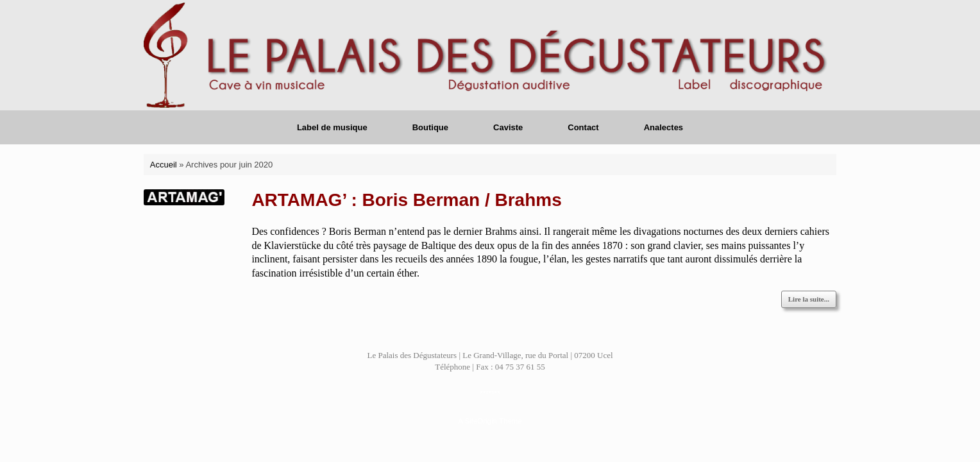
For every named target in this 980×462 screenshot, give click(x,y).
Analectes (663, 127)
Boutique (430, 127)
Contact (583, 127)
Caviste (508, 127)
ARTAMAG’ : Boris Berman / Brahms (406, 200)
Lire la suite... (809, 299)
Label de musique (332, 127)
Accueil (164, 165)
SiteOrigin (481, 421)
